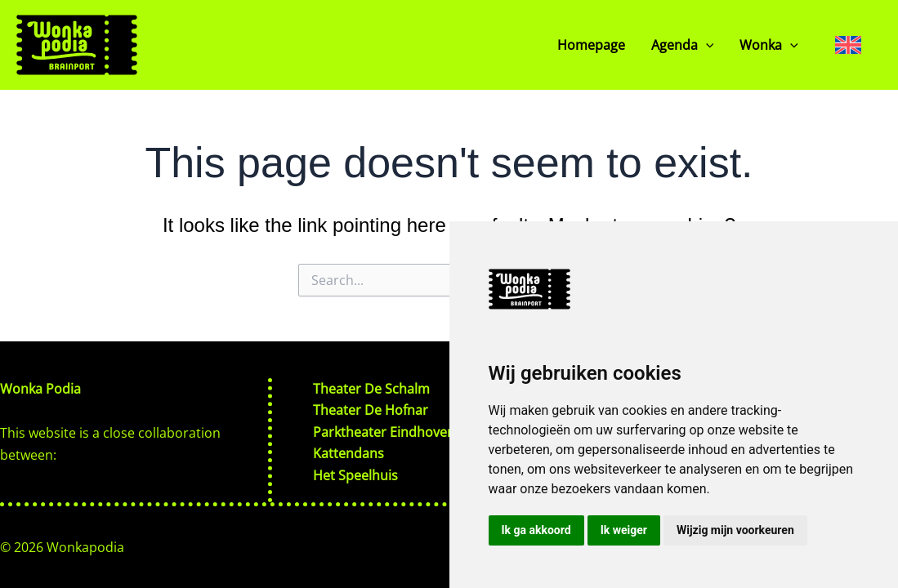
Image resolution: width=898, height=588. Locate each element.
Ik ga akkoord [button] (536, 530)
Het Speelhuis (355, 475)
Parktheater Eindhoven (384, 432)
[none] (848, 45)
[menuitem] (848, 45)
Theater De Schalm (371, 389)
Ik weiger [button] (624, 530)
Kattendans (348, 453)
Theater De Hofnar (371, 410)
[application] (706, 45)
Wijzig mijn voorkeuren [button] (735, 530)
